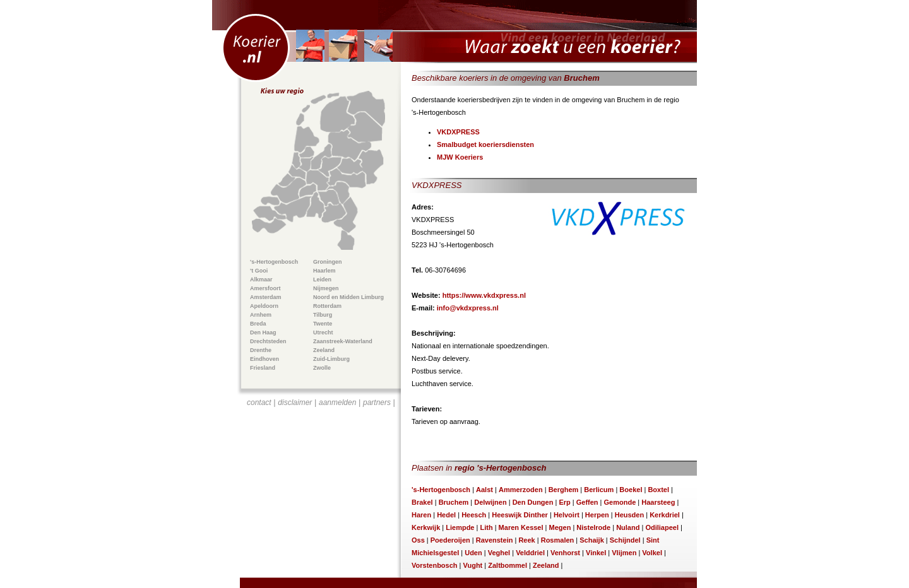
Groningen (328, 262)
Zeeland (324, 350)
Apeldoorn (264, 306)
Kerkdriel (665, 515)
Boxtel (658, 490)
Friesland (263, 368)
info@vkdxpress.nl (468, 308)
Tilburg (323, 315)
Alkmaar (261, 279)
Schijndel (625, 540)
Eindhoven (264, 359)
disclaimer (295, 403)
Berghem (564, 490)
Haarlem (324, 271)
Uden (473, 553)
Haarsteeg (658, 502)
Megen (560, 527)
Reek (526, 540)
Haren (421, 515)
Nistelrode (593, 527)
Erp (564, 502)
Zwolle (322, 368)
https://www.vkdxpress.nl (484, 295)
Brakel (422, 502)
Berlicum (599, 490)
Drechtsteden (268, 341)
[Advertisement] (321, 483)
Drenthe (261, 350)
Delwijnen (490, 502)
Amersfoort (265, 288)
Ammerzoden (521, 490)
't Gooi (259, 271)
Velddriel (530, 553)
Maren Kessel (521, 527)
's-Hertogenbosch (274, 262)
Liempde (460, 527)
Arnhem (261, 315)
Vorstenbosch (435, 565)
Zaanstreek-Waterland (343, 341)
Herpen (597, 515)
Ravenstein (495, 540)
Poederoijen (450, 540)
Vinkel (596, 553)
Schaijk (592, 540)
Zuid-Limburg (331, 359)
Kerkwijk (426, 527)
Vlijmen (624, 553)
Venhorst (565, 553)
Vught (473, 565)
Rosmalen (558, 540)
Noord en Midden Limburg (348, 297)
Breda (258, 324)
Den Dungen (533, 502)
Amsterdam (266, 297)
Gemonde (620, 502)
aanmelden (337, 403)
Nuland (628, 527)
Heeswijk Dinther (520, 515)
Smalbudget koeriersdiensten (485, 144)
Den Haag (263, 332)
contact (259, 403)
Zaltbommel (508, 565)
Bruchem (454, 502)
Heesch (474, 515)
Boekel (631, 490)
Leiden (322, 279)
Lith (486, 527)
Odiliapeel (662, 527)
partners (377, 403)
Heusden (629, 515)
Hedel (446, 515)
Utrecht (323, 332)
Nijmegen (326, 288)
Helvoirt (567, 515)
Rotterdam (327, 306)
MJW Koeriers (460, 157)
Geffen (587, 502)
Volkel (652, 553)
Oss (418, 540)
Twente (323, 324)
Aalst (484, 490)
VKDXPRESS (458, 132)
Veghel (499, 553)
